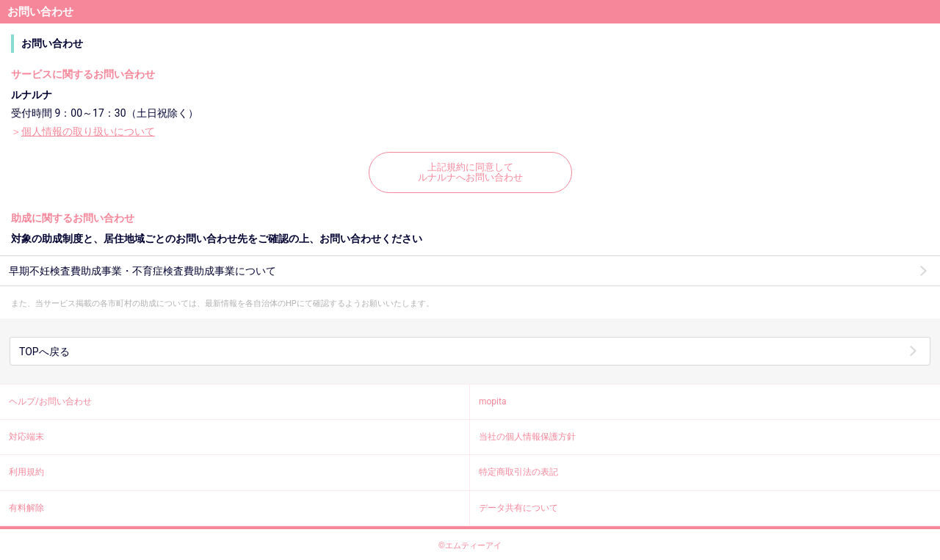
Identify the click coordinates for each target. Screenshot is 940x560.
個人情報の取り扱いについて (88, 131)
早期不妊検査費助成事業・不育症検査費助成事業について (142, 271)
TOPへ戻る (44, 352)
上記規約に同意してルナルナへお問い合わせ (470, 172)
